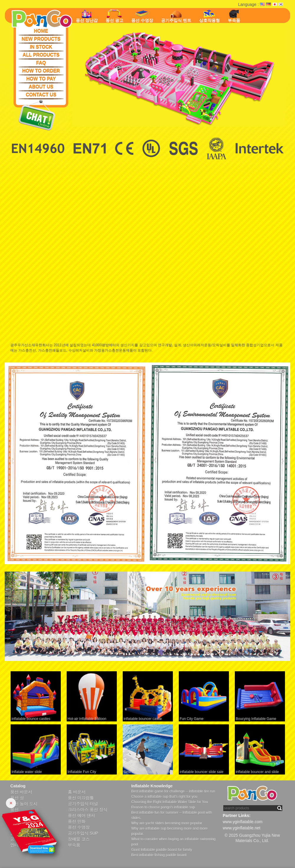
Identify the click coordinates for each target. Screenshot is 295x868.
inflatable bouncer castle (143, 719)
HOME (41, 31)
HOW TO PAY (41, 79)
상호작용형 (209, 16)
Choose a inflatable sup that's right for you (164, 797)
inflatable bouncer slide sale (201, 772)
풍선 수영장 (142, 16)
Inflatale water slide (27, 772)
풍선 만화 (77, 821)
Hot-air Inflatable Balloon (87, 719)
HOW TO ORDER (41, 71)
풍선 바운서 (21, 792)
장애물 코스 (79, 839)
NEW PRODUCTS (41, 39)
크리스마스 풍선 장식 (88, 810)
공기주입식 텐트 (176, 17)
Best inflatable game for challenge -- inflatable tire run (173, 791)
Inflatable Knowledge (152, 786)
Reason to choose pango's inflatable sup (163, 807)
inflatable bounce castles (31, 719)
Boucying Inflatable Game (256, 719)
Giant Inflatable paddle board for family (162, 850)
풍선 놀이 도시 (24, 804)
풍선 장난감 (87, 16)
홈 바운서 (77, 792)
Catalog (18, 786)
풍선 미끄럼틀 (81, 798)
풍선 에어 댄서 (81, 816)
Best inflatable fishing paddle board (159, 855)
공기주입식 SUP (83, 833)
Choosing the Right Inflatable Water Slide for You (170, 802)
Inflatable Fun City (82, 772)
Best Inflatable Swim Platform (147, 772)
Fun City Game (192, 719)
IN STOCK (41, 47)
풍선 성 (17, 798)
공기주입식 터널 (83, 804)
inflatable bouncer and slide (257, 772)
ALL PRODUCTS (41, 55)
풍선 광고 (114, 16)
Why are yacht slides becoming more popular (167, 823)
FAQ (41, 63)
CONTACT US (41, 95)
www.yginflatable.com (243, 822)
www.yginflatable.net (242, 828)
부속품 (234, 16)
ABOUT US (41, 87)
